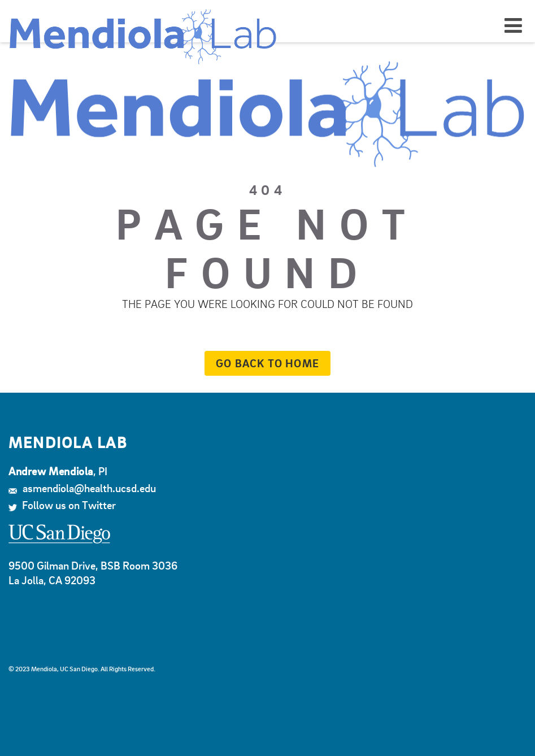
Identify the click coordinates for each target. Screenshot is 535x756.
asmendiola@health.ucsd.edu (82, 488)
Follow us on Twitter (62, 505)
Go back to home (262, 363)
